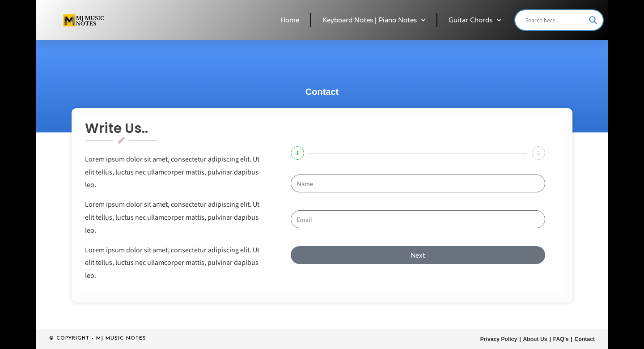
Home (290, 20)
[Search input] (555, 20)
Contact (585, 339)
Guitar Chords (475, 20)
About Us (536, 339)
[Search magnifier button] (593, 20)
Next (418, 255)
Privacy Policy (499, 339)
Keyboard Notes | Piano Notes (374, 20)
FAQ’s (561, 339)
